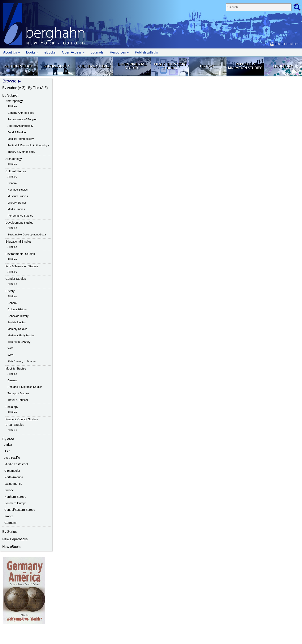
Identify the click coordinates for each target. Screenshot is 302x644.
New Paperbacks (15, 539)
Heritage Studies (18, 190)
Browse (10, 81)
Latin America (13, 484)
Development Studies (19, 223)
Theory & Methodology (21, 152)
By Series (9, 532)
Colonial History (17, 309)
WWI (10, 348)
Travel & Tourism (18, 400)
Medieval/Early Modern (21, 335)
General (12, 183)
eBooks (50, 52)
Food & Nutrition (17, 132)
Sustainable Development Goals (27, 234)
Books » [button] (32, 52)
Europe (9, 490)
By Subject (10, 95)
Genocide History (18, 316)
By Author (10, 88)
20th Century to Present (22, 361)
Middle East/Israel (16, 464)
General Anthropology (21, 113)
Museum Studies (18, 196)
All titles (12, 106)
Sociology (283, 66)
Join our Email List (284, 44)
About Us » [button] (11, 52)
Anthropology (19, 66)
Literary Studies (17, 203)
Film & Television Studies (170, 66)
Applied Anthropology (20, 126)
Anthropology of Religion (22, 119)
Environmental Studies (132, 66)
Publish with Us (146, 52)
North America (14, 477)
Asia (7, 451)
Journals (97, 52)
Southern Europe (16, 503)
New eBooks (12, 547)
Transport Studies (18, 393)
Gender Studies (16, 279)
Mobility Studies (16, 368)
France (9, 516)
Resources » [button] (119, 52)
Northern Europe (15, 497)
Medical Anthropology (21, 139)
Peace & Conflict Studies (22, 419)
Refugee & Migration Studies (245, 66)
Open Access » (73, 52)
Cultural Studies (94, 66)
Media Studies (16, 209)
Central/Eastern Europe (20, 510)
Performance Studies (20, 216)
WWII (11, 355)
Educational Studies (18, 242)
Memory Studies (17, 329)
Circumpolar (12, 471)
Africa (8, 445)
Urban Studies (15, 425)
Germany (10, 523)
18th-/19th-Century (19, 342)
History (208, 66)
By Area (8, 439)
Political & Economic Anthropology (28, 145)
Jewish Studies (17, 322)
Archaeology (56, 66)
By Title (34, 88)
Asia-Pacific (12, 458)
